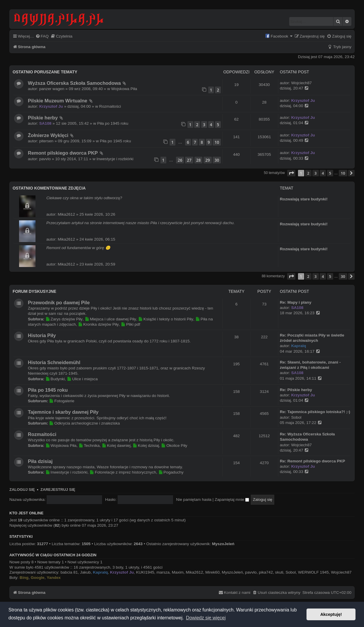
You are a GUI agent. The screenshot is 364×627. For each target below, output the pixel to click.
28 (199, 160)
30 (217, 160)
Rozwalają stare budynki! (304, 199)
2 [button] (308, 173)
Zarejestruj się (58, 490)
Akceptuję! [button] (331, 614)
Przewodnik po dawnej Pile (59, 302)
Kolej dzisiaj (146, 446)
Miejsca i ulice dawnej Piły (110, 319)
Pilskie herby (43, 118)
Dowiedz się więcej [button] (206, 618)
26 (180, 160)
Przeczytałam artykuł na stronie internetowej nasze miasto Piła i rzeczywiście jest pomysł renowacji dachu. (140, 223)
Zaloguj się (22, 490)
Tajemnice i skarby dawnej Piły (63, 412)
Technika (89, 446)
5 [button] (330, 173)
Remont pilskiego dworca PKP (63, 153)
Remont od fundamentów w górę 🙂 (78, 248)
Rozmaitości (110, 106)
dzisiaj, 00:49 (295, 140)
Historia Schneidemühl (54, 362)
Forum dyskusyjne (34, 291)
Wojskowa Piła (124, 89)
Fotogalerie (62, 401)
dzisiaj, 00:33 (295, 158)
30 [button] (343, 276)
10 (217, 142)
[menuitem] (42, 36)
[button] (291, 173)
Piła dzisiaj (40, 461)
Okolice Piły (174, 446)
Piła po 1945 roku (113, 123)
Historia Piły (42, 335)
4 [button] (323, 173)
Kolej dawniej (116, 446)
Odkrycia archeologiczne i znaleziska (85, 423)
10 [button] (343, 173)
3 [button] (315, 173)
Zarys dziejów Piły (64, 319)
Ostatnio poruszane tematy (45, 72)
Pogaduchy (171, 472)
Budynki (55, 379)
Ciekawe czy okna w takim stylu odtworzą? (84, 198)
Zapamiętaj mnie (232, 500)
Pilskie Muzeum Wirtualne (57, 101)
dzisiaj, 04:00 (295, 106)
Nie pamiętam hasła (194, 500)
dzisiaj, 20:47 (295, 88)
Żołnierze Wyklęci (48, 135)
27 (189, 160)
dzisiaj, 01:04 (295, 123)
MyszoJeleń (223, 544)
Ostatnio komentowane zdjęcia (49, 188)
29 (208, 160)
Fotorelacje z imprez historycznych (123, 472)
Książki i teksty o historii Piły (166, 319)
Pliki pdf (130, 324)
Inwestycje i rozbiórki (115, 159)
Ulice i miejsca (82, 379)
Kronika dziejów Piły (98, 324)
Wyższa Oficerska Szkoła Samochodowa (74, 83)
